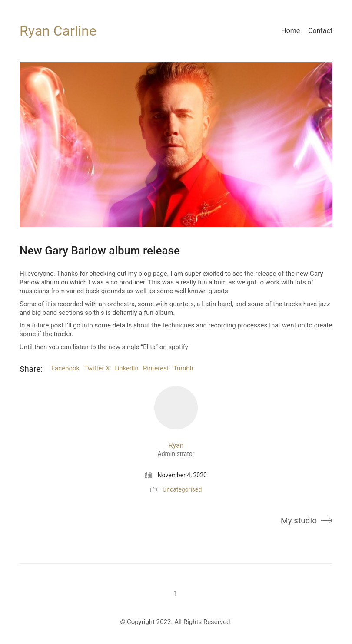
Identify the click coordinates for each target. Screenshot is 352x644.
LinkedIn (126, 368)
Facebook (65, 368)
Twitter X (97, 368)
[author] (176, 408)
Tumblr (184, 368)
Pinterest (156, 368)
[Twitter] (175, 594)
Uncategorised (182, 489)
